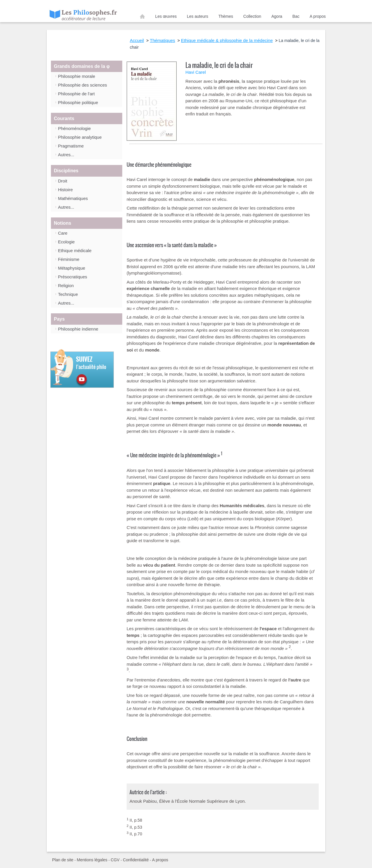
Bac (296, 16)
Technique (68, 294)
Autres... (66, 155)
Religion (66, 285)
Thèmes (226, 16)
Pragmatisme (71, 146)
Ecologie (66, 242)
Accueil (142, 17)
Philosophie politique (78, 102)
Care (63, 233)
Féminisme (69, 259)
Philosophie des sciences (82, 85)
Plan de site (63, 860)
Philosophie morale (77, 76)
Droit (63, 181)
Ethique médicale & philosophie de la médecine (227, 40)
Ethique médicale (75, 251)
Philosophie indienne (78, 329)
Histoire (65, 190)
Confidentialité (136, 860)
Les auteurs (197, 16)
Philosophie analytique (80, 137)
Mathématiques (73, 198)
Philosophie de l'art (76, 94)
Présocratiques (72, 277)
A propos (318, 16)
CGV (115, 860)
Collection (252, 16)
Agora (277, 16)
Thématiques (163, 40)
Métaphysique (71, 268)
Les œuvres (166, 16)
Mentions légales (92, 860)
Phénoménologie (74, 128)
